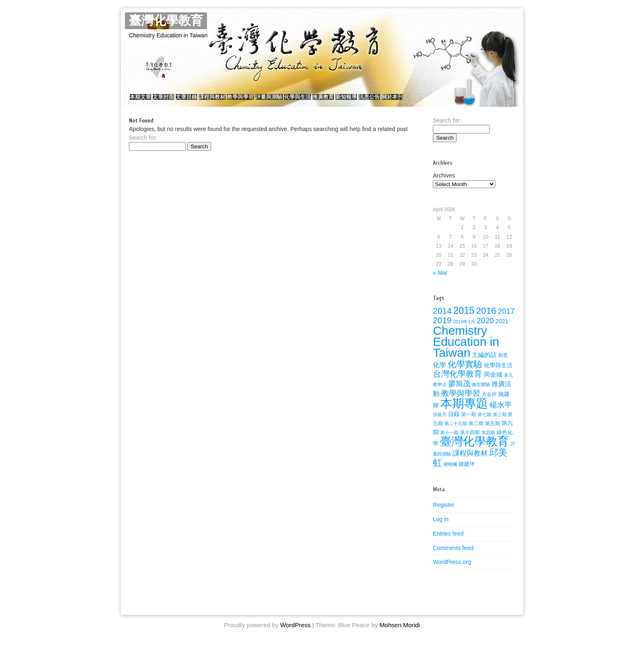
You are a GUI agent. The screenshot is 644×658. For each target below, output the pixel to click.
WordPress (295, 633)
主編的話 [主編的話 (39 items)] (484, 363)
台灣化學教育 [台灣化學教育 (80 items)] (458, 382)
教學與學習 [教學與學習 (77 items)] (461, 401)
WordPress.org (452, 570)
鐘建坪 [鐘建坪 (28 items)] (467, 472)
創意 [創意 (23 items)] (503, 364)
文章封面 (176, 101)
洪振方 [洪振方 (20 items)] (440, 423)
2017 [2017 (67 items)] (506, 319)
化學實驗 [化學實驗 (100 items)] (465, 372)
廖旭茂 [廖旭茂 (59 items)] (459, 392)
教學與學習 (277, 101)
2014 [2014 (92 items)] (442, 319)
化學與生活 (351, 101)
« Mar (440, 281)
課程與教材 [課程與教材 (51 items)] (470, 461)
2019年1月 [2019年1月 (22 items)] (464, 330)
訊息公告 (447, 101)
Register (444, 513)
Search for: (143, 146)
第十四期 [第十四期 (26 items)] (470, 441)
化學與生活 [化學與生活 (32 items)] (498, 374)
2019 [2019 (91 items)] (442, 329)
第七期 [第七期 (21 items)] (484, 423)
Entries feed (448, 542)
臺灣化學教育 (166, 21)
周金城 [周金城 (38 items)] (493, 383)
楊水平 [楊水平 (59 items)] (501, 413)
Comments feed (453, 556)
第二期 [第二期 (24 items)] (476, 432)
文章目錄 (207, 101)
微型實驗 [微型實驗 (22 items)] (481, 393)
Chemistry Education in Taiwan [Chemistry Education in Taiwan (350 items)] (466, 350)
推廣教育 (384, 101)
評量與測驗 (314, 101)
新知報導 (416, 101)
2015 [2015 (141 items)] (464, 319)
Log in (441, 527)
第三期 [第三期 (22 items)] (500, 423)
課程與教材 (241, 101)
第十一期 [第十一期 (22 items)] (449, 441)
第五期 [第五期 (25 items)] (492, 432)
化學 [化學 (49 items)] (439, 373)
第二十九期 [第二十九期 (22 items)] (456, 432)
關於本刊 (478, 101)
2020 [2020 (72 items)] (485, 329)
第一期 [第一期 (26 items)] (469, 423)
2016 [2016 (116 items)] (486, 319)
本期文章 (145, 101)
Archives (444, 184)
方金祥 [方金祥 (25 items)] (489, 403)
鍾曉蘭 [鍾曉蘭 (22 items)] (450, 472)
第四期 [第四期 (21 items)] (488, 441)
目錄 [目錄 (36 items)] (454, 422)
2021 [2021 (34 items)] (502, 329)
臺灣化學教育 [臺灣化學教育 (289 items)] (474, 450)
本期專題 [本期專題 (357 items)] (464, 411)
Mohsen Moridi (400, 633)
